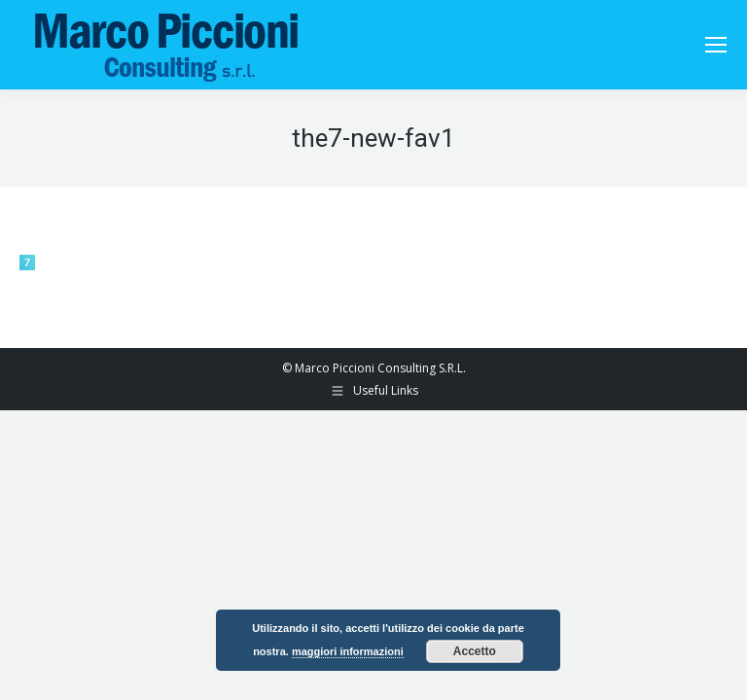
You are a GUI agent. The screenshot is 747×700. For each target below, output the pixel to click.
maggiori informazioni (348, 651)
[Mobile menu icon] (716, 45)
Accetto (475, 651)
